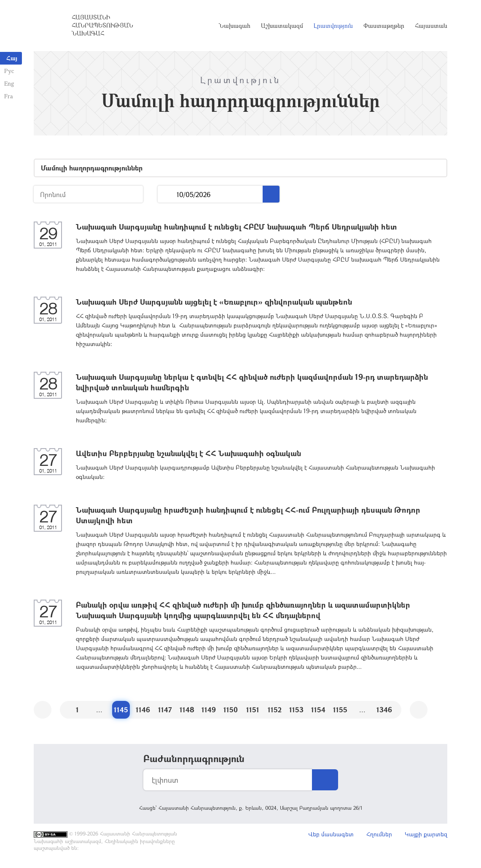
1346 (384, 710)
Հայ (12, 58)
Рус (9, 71)
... (167, 194)
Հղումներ (379, 834)
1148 (187, 710)
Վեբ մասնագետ (331, 834)
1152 (275, 710)
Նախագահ (235, 26)
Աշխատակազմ (282, 26)
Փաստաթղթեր (384, 26)
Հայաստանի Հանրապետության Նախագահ (102, 25)
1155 (340, 710)
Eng (9, 83)
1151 (253, 710)
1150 (231, 710)
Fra (9, 96)
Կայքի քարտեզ (426, 834)
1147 (165, 710)
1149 (209, 710)
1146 (143, 710)
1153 (296, 710)
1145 (121, 710)
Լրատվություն (333, 26)
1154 (318, 710)
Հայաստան (431, 26)
